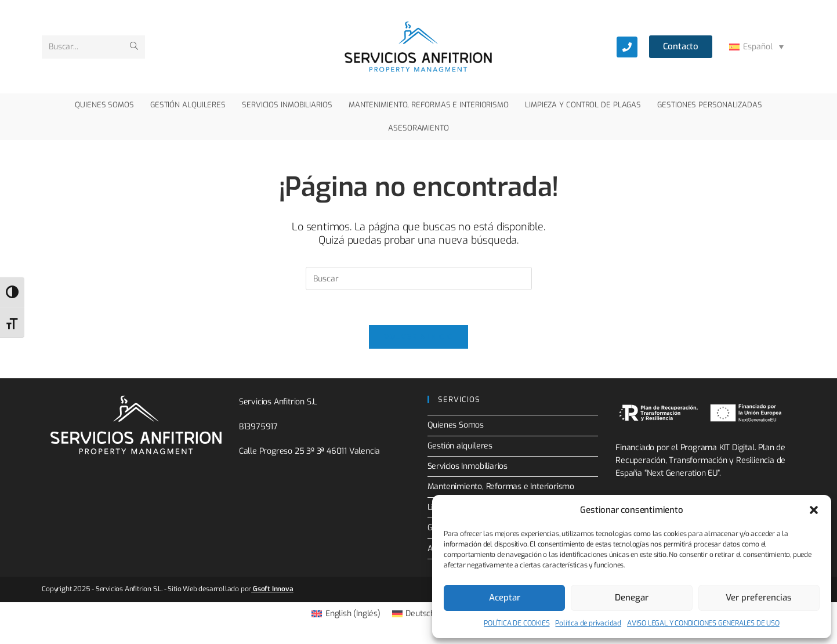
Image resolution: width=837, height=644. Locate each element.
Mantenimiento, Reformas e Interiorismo (501, 487)
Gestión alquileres (460, 446)
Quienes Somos (456, 426)
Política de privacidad (588, 623)
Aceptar (505, 598)
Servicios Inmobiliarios (468, 467)
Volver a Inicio (419, 337)
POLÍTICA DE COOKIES (517, 623)
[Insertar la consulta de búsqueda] (419, 278)
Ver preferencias (759, 598)
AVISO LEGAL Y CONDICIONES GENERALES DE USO (703, 623)
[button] (814, 510)
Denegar (632, 598)
